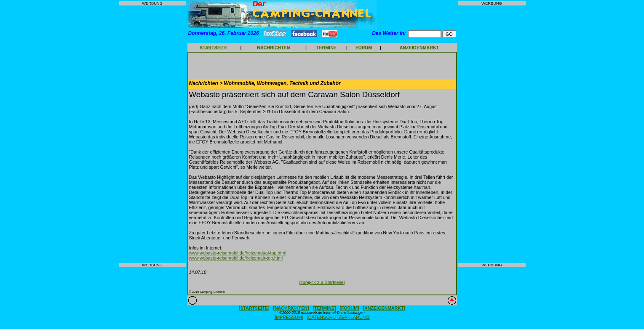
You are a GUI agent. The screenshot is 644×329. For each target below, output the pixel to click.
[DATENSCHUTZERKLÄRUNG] (339, 317)
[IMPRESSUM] (288, 317)
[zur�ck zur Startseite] (322, 282)
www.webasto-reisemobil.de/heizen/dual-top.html (238, 253)
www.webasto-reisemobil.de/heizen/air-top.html (236, 258)
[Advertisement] (152, 134)
